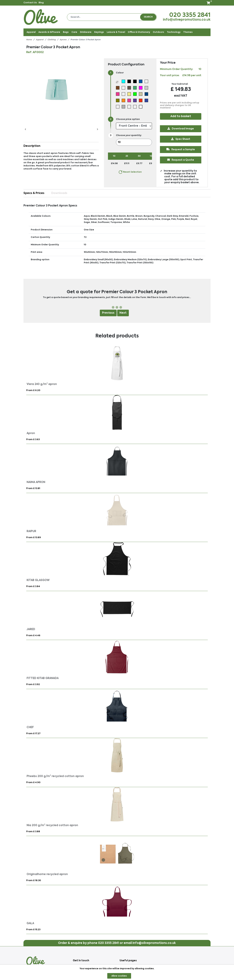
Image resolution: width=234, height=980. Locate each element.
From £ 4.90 (33, 782)
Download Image (181, 129)
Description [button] (32, 146)
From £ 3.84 (33, 586)
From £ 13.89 (34, 538)
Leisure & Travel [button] (116, 32)
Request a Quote (181, 160)
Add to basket (181, 116)
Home (29, 40)
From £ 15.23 (33, 930)
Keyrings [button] (99, 32)
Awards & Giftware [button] (49, 32)
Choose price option (128, 119)
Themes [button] (188, 32)
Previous (108, 313)
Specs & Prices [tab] (34, 193)
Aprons (63, 40)
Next (123, 313)
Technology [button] (174, 32)
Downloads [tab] (59, 193)
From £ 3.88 (33, 832)
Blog (41, 3)
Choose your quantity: (129, 135)
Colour (120, 73)
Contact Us (30, 3)
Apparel (40, 40)
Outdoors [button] (158, 32)
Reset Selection (130, 172)
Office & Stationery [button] (139, 32)
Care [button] (74, 32)
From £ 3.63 (33, 440)
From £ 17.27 (33, 734)
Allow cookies (119, 976)
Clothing (52, 40)
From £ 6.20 (33, 390)
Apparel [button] (31, 32)
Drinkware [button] (86, 32)
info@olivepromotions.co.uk (187, 20)
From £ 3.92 (33, 684)
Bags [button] (66, 32)
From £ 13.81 (33, 488)
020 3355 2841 (190, 15)
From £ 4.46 (33, 636)
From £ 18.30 (34, 881)
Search (148, 17)
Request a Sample (181, 149)
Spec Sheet (181, 139)
